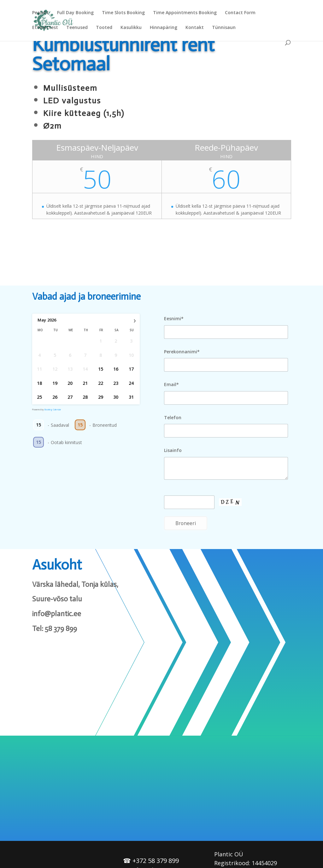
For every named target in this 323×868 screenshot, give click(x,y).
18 (40, 383)
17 (131, 369)
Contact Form (240, 13)
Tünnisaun (224, 28)
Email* (171, 384)
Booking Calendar (53, 410)
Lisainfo (173, 450)
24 (131, 383)
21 (85, 383)
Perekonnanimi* (182, 352)
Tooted (104, 28)
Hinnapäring (164, 28)
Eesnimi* (174, 318)
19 (55, 383)
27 (70, 397)
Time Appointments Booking (185, 13)
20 (70, 383)
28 (85, 397)
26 (55, 397)
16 (116, 369)
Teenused (77, 28)
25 (40, 397)
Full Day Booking (75, 13)
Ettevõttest (45, 28)
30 (116, 397)
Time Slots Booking (123, 13)
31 (131, 397)
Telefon (173, 417)
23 (116, 383)
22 (101, 383)
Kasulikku (131, 28)
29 (101, 397)
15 (101, 369)
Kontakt (195, 28)
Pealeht (41, 13)
